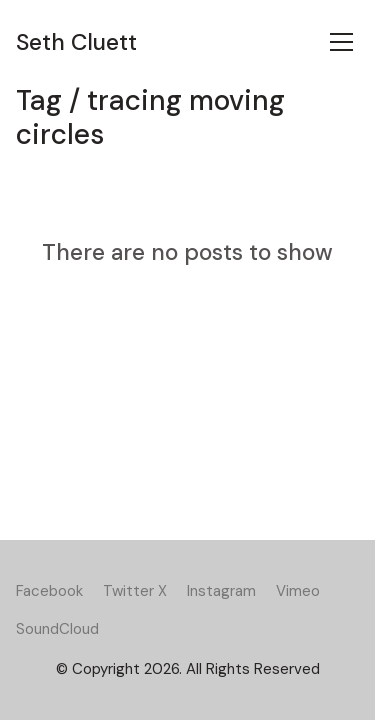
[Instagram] (221, 591)
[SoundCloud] (57, 629)
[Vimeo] (298, 591)
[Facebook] (49, 591)
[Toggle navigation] (341, 42)
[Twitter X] (135, 591)
